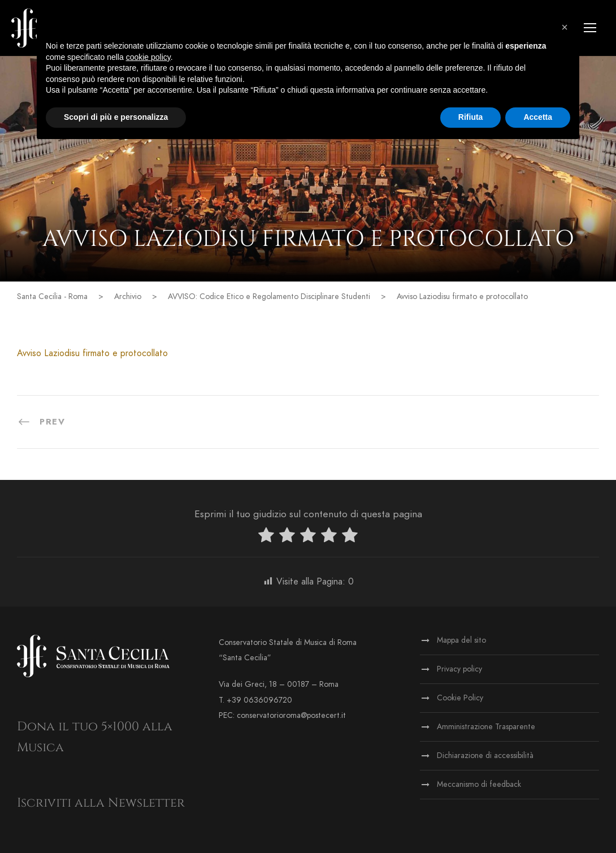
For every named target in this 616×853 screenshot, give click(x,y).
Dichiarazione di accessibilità (485, 755)
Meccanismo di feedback (479, 784)
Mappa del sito (461, 640)
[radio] (266, 537)
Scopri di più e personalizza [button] (116, 117)
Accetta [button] (538, 117)
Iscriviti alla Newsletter (101, 803)
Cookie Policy (460, 698)
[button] (565, 27)
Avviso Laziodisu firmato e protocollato (92, 353)
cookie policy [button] (148, 57)
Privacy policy (459, 669)
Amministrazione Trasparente (486, 727)
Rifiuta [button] (471, 117)
